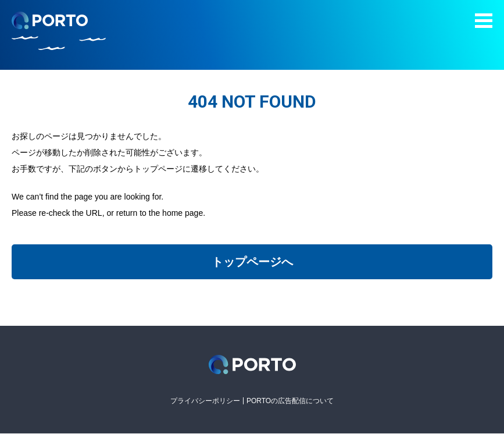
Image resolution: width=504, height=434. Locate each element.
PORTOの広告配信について (290, 401)
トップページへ (252, 262)
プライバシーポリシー (205, 401)
